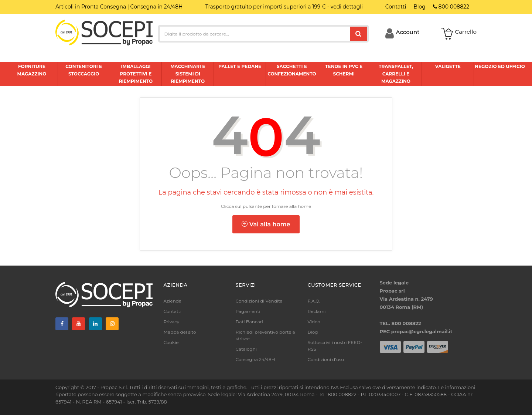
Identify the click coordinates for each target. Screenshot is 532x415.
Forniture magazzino (32, 70)
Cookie (171, 342)
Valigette (448, 66)
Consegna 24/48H (255, 359)
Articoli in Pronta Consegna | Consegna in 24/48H (119, 7)
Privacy (172, 322)
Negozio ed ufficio (500, 66)
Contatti (173, 311)
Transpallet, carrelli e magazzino (396, 74)
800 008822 (451, 7)
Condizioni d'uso (326, 359)
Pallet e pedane (240, 66)
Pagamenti (248, 311)
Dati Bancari (249, 322)
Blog (313, 332)
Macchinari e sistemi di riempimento (188, 74)
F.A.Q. (314, 301)
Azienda (173, 301)
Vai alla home (266, 224)
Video (314, 322)
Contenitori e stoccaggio (84, 70)
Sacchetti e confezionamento (292, 70)
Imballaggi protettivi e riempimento (136, 74)
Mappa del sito (180, 332)
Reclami (317, 311)
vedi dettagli (347, 7)
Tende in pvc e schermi (344, 70)
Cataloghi (246, 349)
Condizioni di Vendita (259, 301)
